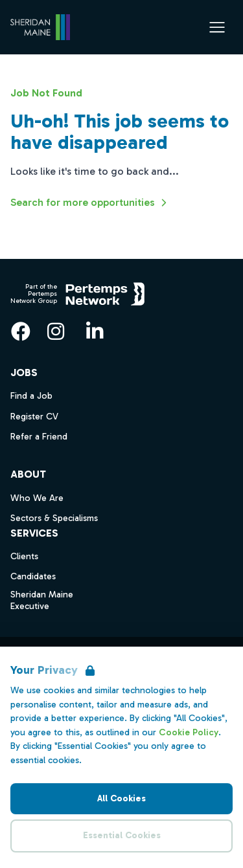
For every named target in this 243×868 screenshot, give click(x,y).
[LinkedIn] (95, 331)
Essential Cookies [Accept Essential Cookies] (122, 835)
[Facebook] (21, 331)
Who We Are (37, 498)
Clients (24, 556)
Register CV (34, 417)
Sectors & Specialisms (54, 518)
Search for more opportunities (90, 203)
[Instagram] (56, 331)
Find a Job (31, 396)
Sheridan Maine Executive (42, 601)
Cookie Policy (189, 732)
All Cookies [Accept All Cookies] (121, 798)
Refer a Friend (39, 437)
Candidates (33, 576)
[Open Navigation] (217, 27)
